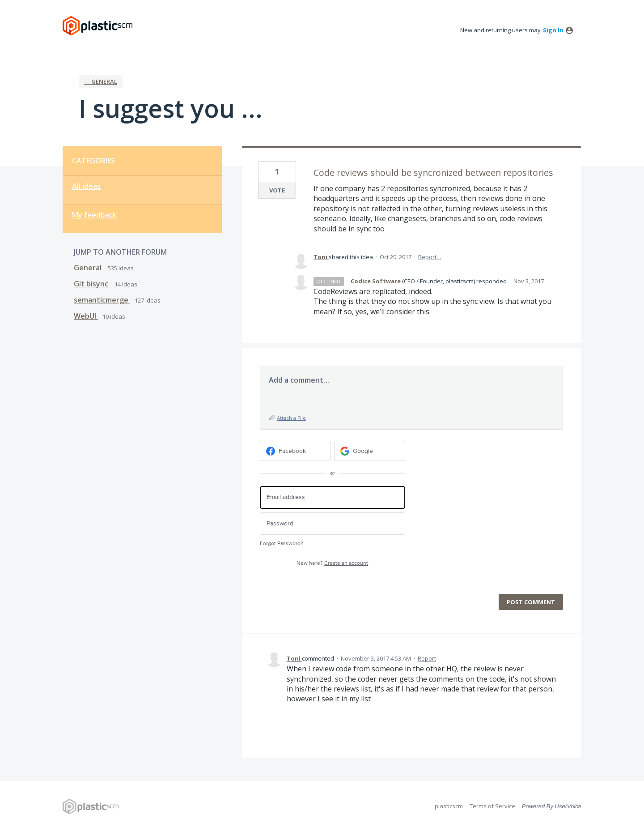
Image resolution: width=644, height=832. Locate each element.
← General (101, 81)
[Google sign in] (370, 451)
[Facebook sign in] (295, 451)
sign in (553, 30)
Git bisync (92, 284)
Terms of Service (492, 806)
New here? (332, 563)
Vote (277, 190)
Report (427, 658)
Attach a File (291, 418)
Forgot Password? (282, 544)
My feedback (94, 215)
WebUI (86, 316)
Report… (430, 257)
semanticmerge (102, 300)
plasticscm (449, 806)
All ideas (86, 186)
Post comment (531, 602)
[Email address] (333, 497)
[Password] (333, 524)
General (89, 268)
